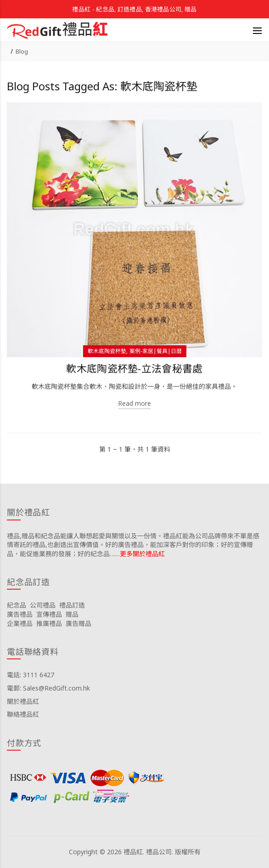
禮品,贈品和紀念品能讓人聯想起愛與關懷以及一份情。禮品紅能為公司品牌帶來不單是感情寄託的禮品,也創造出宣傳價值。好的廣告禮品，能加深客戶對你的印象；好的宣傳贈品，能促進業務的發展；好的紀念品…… (133, 545)
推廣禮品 (49, 623)
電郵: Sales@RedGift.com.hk (48, 688)
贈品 (72, 614)
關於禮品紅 (23, 701)
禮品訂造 (72, 605)
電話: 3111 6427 (31, 675)
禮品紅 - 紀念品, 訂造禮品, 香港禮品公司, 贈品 (134, 9)
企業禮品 (20, 623)
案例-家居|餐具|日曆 (156, 351)
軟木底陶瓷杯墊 (107, 351)
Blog (22, 51)
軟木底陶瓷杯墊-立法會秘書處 (134, 368)
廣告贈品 (78, 623)
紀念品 (17, 605)
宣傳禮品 (49, 614)
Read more (134, 403)
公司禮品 (43, 605)
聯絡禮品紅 (23, 714)
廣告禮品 (20, 614)
